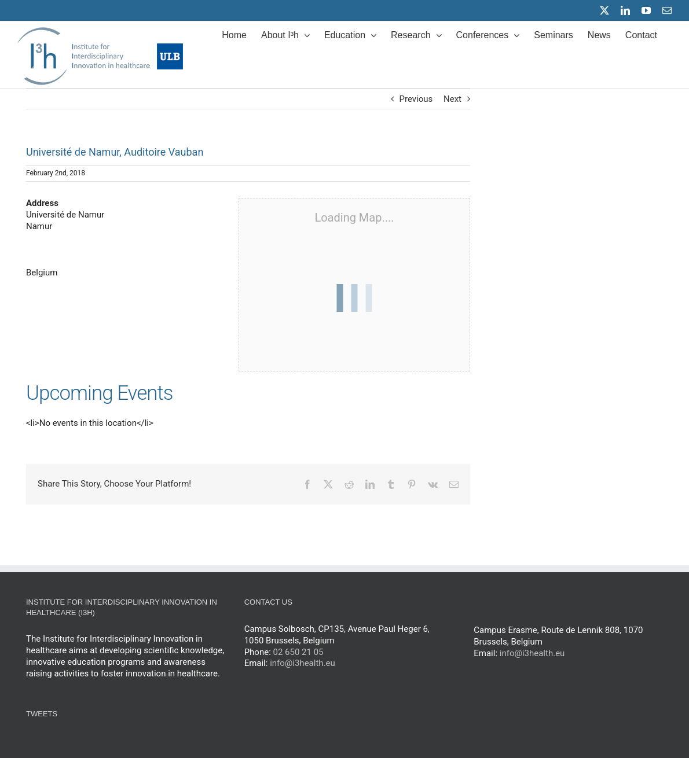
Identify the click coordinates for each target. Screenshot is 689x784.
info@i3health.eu (303, 663)
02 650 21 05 (298, 652)
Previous (416, 99)
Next (452, 99)
